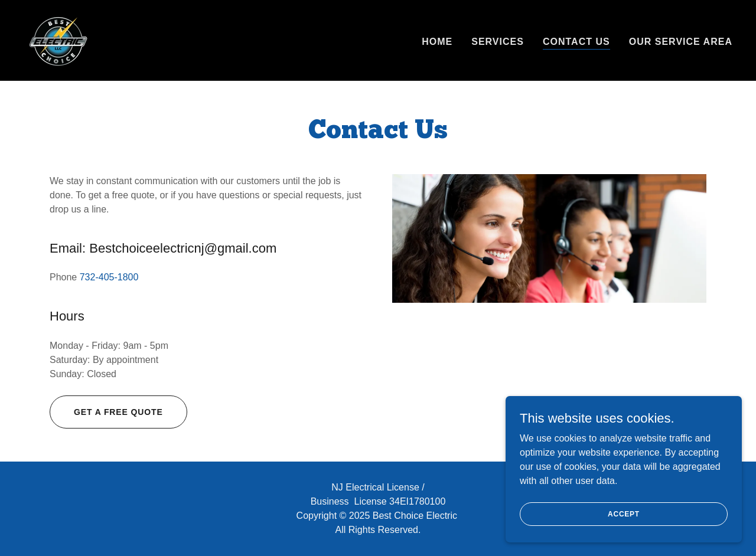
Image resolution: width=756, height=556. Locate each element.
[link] (58, 39)
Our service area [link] (681, 42)
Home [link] (437, 42)
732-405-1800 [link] (109, 277)
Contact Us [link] (576, 42)
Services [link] (498, 42)
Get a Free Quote (118, 412)
